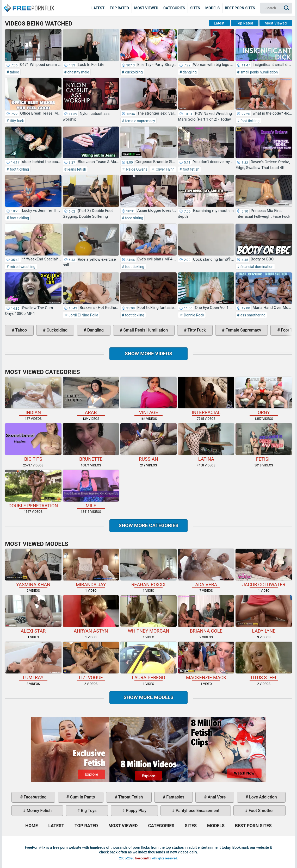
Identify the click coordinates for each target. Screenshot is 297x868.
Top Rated (119, 8)
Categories (174, 8)
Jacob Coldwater (264, 568)
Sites (195, 8)
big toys (88, 811)
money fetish (39, 811)
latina (206, 442)
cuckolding (133, 72)
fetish (264, 442)
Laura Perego (148, 661)
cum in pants (82, 797)
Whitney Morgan (148, 615)
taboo (14, 72)
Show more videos (149, 354)
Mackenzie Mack (206, 661)
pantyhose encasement (197, 811)
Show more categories (148, 525)
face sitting (134, 218)
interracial (206, 396)
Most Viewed (146, 8)
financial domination (256, 267)
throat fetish (130, 797)
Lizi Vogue (91, 661)
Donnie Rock (193, 315)
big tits (33, 442)
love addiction (262, 797)
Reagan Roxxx (148, 568)
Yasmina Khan (33, 568)
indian (33, 396)
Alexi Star (33, 615)
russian (148, 442)
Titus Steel (264, 661)
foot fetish (191, 169)
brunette (91, 442)
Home (29, 4)
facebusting (35, 797)
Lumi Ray (33, 661)
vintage (148, 396)
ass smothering (252, 315)
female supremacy (139, 121)
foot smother (261, 811)
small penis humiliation (259, 72)
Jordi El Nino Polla (83, 315)
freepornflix (143, 858)
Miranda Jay (91, 568)
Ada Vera (206, 568)
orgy (264, 396)
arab (91, 396)
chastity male (78, 72)
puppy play (136, 811)
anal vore (216, 797)
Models (212, 8)
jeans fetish (76, 169)
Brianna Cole (206, 615)
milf (91, 489)
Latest (98, 8)
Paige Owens (136, 169)
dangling (189, 72)
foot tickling (249, 121)
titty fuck (16, 121)
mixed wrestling (22, 267)
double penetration (33, 489)
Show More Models (148, 697)
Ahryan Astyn (91, 615)
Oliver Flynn (165, 169)
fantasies (175, 797)
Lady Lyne (264, 615)
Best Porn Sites (240, 8)
